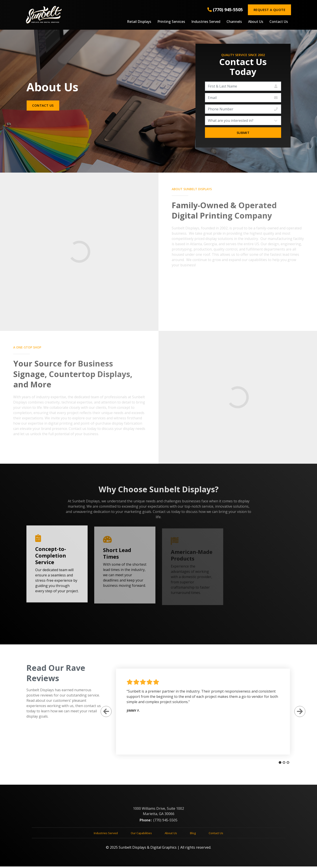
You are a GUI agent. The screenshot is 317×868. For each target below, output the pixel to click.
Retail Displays (139, 22)
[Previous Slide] (104, 713)
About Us (256, 22)
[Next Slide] (298, 713)
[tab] (278, 764)
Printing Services (171, 22)
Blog (193, 836)
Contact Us (279, 22)
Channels (234, 22)
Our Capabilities (141, 836)
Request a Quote (269, 10)
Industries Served (206, 22)
